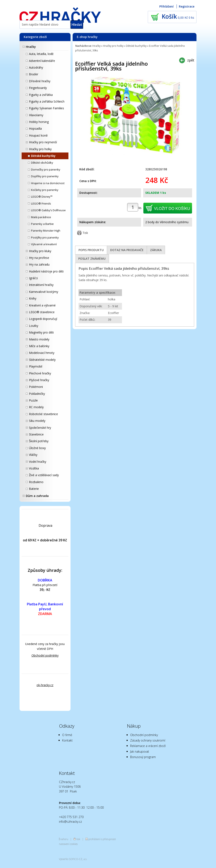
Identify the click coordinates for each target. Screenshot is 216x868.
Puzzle (33, 400)
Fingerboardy (38, 88)
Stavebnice (36, 434)
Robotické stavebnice (43, 414)
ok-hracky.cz (45, 685)
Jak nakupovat (140, 751)
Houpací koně (38, 135)
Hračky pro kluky (40, 251)
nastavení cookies (68, 844)
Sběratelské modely (42, 360)
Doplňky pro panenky (45, 176)
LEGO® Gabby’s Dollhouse (48, 210)
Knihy (33, 298)
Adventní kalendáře (42, 61)
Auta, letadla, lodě (41, 54)
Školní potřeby (39, 441)
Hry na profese (39, 258)
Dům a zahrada (37, 496)
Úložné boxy (37, 448)
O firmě (67, 735)
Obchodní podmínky (45, 655)
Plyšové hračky (39, 380)
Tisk (85, 233)
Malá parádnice (41, 217)
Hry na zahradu (39, 264)
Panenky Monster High (46, 231)
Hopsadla (35, 128)
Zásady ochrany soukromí (148, 740)
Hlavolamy (36, 115)
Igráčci (33, 278)
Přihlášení (166, 6)
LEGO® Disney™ (42, 197)
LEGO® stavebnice (42, 312)
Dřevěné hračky (40, 81)
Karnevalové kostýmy (44, 292)
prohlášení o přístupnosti (102, 839)
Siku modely (37, 421)
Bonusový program (143, 757)
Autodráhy (36, 67)
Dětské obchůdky (42, 163)
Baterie (34, 489)
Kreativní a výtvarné (42, 305)
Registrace (187, 6)
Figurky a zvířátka (41, 95)
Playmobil (36, 366)
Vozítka (34, 468)
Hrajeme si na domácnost (48, 183)
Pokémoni (36, 387)
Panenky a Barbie (42, 224)
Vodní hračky (38, 462)
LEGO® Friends (41, 203)
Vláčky (33, 455)
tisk (78, 839)
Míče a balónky (39, 346)
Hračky (31, 47)
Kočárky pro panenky (45, 190)
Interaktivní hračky (41, 285)
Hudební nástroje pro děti (46, 271)
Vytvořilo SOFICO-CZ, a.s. (73, 859)
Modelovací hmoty (42, 353)
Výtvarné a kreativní (44, 244)
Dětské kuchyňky (43, 156)
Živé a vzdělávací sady (44, 475)
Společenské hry (40, 428)
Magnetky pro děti (41, 332)
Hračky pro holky (40, 149)
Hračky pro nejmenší (43, 142)
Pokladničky (37, 394)
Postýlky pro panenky (45, 237)
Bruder (34, 74)
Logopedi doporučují (43, 319)
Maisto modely (39, 339)
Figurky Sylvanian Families (46, 108)
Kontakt (67, 740)
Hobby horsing (39, 122)
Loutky (34, 326)
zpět (191, 60)
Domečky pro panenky (46, 169)
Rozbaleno (36, 482)
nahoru (64, 839)
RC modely (36, 407)
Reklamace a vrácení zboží (148, 746)
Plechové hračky (40, 373)
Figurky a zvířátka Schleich (47, 101)
